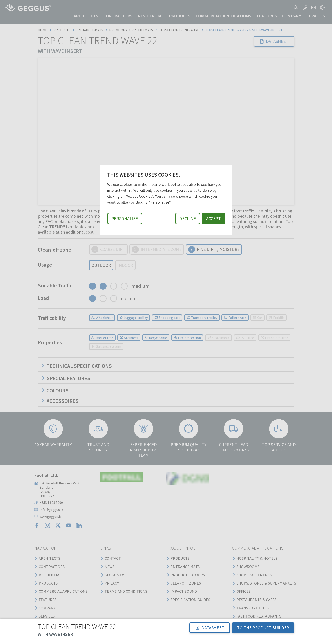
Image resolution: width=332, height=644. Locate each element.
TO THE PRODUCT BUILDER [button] (263, 628)
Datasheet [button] (210, 628)
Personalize (125, 218)
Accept (213, 218)
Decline (188, 218)
